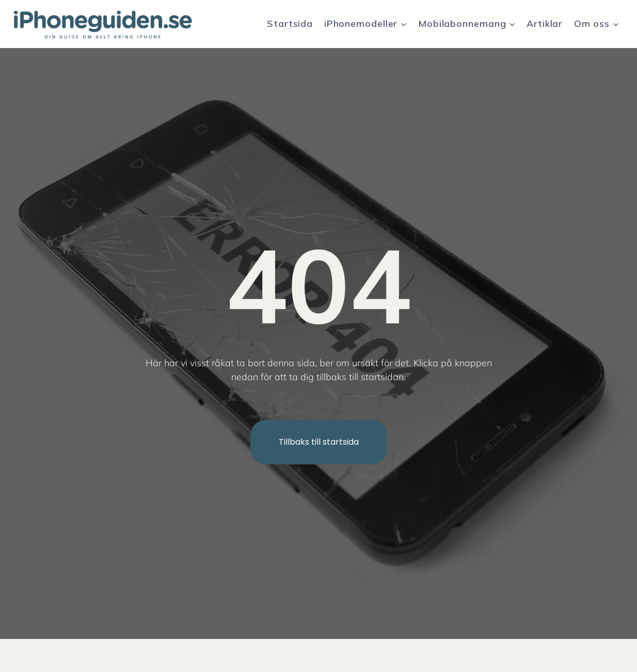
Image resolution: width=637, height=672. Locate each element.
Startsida (290, 24)
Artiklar (545, 24)
